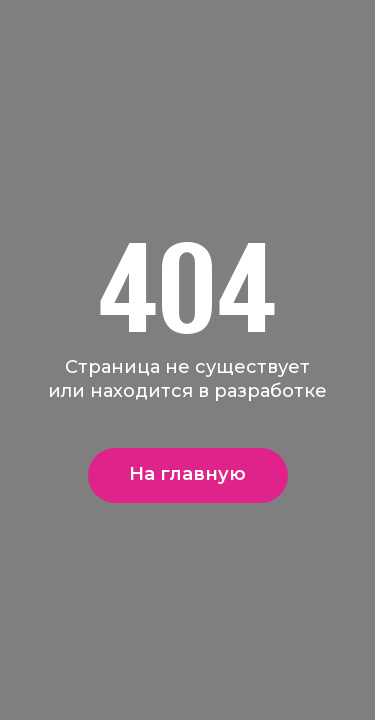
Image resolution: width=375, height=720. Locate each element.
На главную (187, 474)
